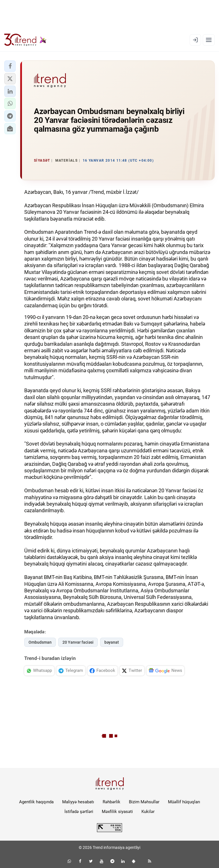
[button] (10, 66)
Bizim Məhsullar (144, 802)
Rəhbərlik (111, 802)
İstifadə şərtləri (79, 812)
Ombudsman (40, 642)
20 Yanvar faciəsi (78, 642)
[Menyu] (209, 40)
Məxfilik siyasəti (117, 812)
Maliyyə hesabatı (78, 802)
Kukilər (148, 812)
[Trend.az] (25, 40)
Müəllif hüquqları (184, 802)
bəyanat (112, 642)
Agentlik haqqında (36, 802)
